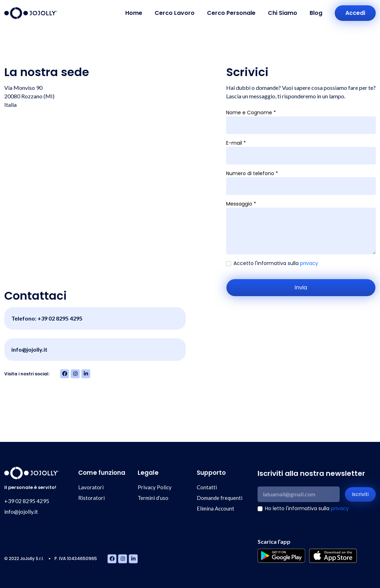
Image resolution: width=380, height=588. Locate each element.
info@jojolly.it (29, 349)
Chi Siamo (283, 13)
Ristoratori (91, 498)
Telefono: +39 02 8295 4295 (47, 318)
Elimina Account (215, 508)
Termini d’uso (153, 498)
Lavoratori (91, 487)
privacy (309, 263)
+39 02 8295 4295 (27, 501)
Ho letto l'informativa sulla (307, 508)
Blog (316, 13)
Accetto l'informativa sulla (276, 263)
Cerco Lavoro (175, 13)
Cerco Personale (231, 13)
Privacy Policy (155, 487)
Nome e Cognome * (251, 113)
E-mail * (236, 143)
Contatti (207, 487)
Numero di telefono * (252, 173)
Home (134, 13)
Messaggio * (241, 204)
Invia (301, 287)
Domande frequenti (220, 498)
